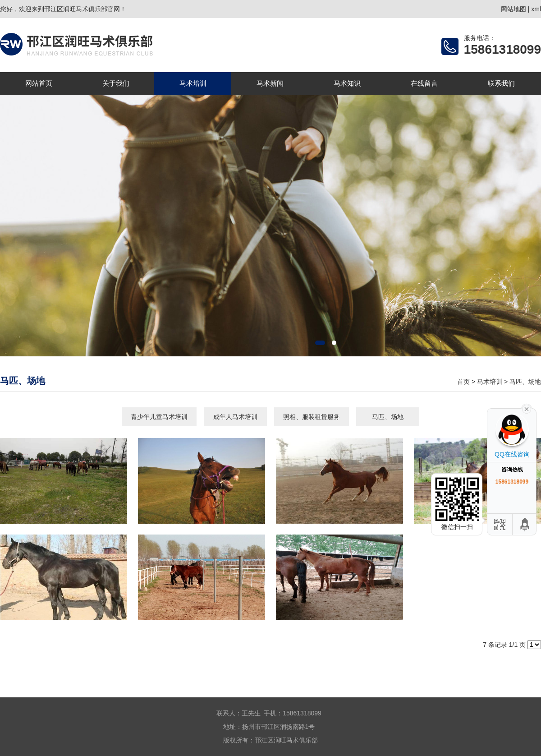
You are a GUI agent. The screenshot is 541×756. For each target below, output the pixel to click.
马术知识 (347, 83)
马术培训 (193, 83)
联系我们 (501, 83)
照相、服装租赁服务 (312, 417)
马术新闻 (270, 83)
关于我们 (116, 83)
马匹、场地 (525, 382)
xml (536, 9)
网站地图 (513, 9)
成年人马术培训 (235, 417)
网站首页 (39, 83)
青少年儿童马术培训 (159, 417)
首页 (463, 382)
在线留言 (424, 83)
